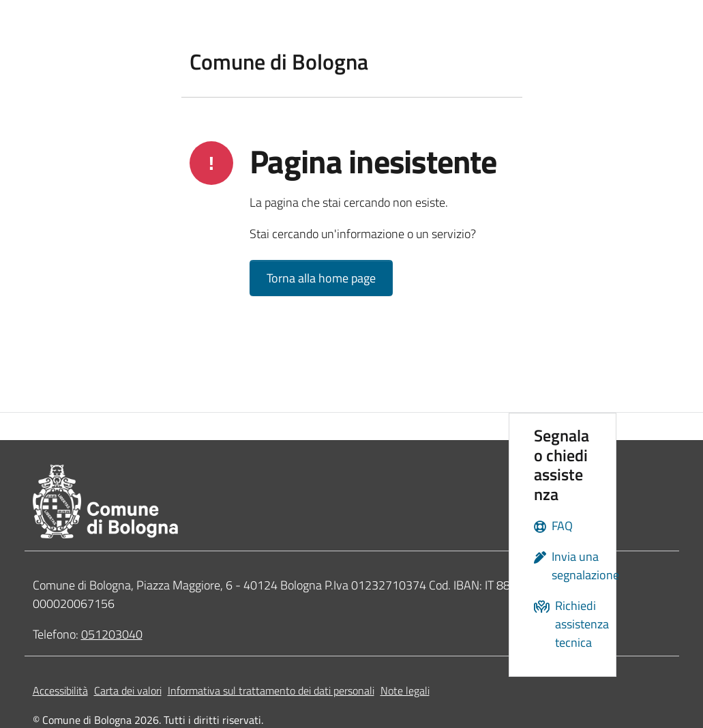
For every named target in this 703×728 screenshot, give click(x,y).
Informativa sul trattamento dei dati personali (271, 690)
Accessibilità (60, 690)
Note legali (405, 690)
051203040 (112, 634)
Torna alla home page (321, 278)
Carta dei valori (128, 690)
